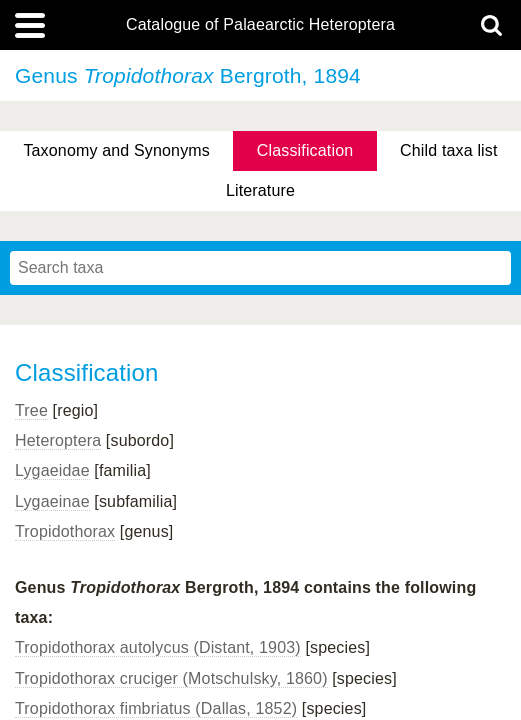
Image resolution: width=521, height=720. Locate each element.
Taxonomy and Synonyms (116, 150)
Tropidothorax (65, 531)
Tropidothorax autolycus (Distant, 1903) (158, 647)
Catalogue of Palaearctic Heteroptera (260, 25)
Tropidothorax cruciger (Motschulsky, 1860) (171, 678)
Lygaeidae (52, 470)
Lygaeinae (52, 501)
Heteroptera (58, 440)
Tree (31, 410)
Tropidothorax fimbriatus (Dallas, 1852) (156, 708)
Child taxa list (449, 150)
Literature (260, 190)
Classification (305, 150)
